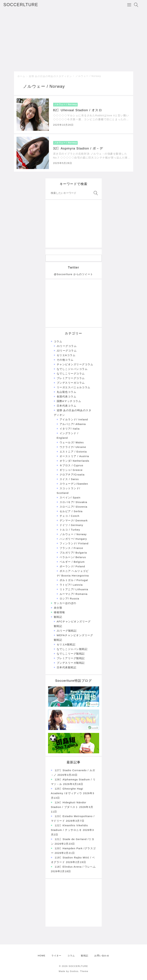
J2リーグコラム (67, 351)
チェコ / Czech (70, 516)
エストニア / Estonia (73, 452)
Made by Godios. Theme (74, 971)
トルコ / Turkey (70, 530)
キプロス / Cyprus (72, 465)
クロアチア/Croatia (72, 475)
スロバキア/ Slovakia (73, 502)
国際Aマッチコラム (69, 401)
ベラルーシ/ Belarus (73, 557)
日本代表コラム (67, 406)
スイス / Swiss (69, 479)
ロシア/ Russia (69, 598)
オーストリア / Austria (74, 456)
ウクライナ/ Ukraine (73, 447)
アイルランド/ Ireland (74, 419)
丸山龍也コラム (67, 392)
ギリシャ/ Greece (71, 470)
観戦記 (58, 617)
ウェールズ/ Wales (72, 442)
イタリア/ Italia (70, 429)
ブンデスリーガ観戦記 (71, 663)
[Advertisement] (73, 40)
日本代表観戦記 (67, 667)
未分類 (58, 608)
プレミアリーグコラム (71, 378)
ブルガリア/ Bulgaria (73, 553)
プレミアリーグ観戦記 (71, 658)
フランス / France (71, 548)
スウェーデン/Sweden (74, 484)
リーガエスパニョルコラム (74, 387)
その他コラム (65, 360)
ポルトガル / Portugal (74, 580)
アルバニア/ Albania (73, 424)
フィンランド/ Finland (74, 543)
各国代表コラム (67, 396)
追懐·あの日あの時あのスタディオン (50, 76)
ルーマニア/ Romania (74, 594)
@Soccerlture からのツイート (73, 274)
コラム (58, 341)
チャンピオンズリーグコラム (75, 364)
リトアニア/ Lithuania (74, 589)
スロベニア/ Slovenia (73, 507)
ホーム (21, 76)
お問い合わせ (102, 956)
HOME (42, 956)
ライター (56, 956)
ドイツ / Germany (71, 525)
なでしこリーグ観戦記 (71, 654)
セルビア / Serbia (71, 511)
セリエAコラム (66, 355)
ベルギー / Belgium (72, 562)
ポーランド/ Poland (72, 566)
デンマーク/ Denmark (74, 520)
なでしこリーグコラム (71, 374)
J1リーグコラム (67, 346)
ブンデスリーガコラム (71, 383)
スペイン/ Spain (70, 497)
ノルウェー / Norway (88, 76)
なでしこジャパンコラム (72, 369)
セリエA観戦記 (66, 644)
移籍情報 (59, 612)
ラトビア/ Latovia (71, 585)
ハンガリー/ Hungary (73, 539)
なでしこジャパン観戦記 (72, 649)
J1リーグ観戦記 (67, 631)
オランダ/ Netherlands (75, 461)
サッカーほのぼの (65, 603)
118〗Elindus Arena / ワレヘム (75, 867)
